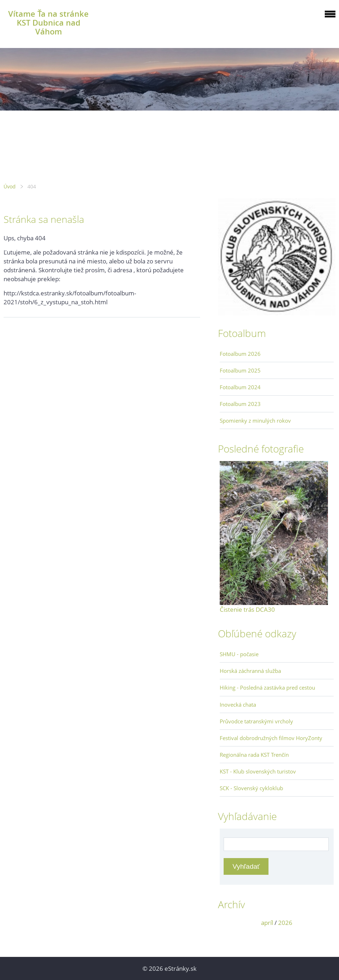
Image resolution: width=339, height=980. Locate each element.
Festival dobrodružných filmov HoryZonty (271, 738)
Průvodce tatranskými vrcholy (256, 721)
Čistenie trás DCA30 (247, 609)
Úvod (10, 186)
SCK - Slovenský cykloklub (251, 788)
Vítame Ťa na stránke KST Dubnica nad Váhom (48, 23)
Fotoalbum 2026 (240, 354)
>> (326, 923)
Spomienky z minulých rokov (255, 421)
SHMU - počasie (239, 654)
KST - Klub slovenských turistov (258, 771)
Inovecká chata (238, 705)
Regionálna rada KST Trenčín (254, 755)
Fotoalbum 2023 (240, 404)
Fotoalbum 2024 (240, 387)
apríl (267, 923)
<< (228, 923)
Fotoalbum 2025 (240, 370)
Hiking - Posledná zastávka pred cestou (267, 687)
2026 (285, 923)
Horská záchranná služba (250, 671)
